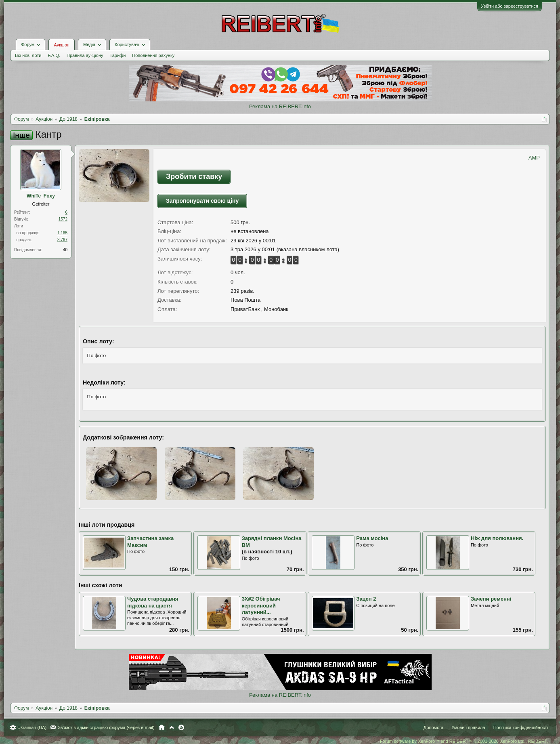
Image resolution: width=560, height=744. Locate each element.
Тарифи (118, 55)
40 (65, 250)
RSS (181, 727)
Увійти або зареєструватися (510, 6)
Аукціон (61, 45)
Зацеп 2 (366, 599)
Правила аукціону (85, 55)
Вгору (172, 727)
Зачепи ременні (491, 599)
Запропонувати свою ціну (202, 201)
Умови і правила (468, 727)
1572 (63, 219)
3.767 (62, 240)
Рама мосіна (372, 538)
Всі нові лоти (28, 55)
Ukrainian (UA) (32, 727)
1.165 (62, 233)
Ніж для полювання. (497, 538)
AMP (534, 158)
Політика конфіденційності (521, 727)
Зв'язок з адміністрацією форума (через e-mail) (106, 727)
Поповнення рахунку (153, 55)
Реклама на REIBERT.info (280, 106)
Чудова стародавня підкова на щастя (153, 602)
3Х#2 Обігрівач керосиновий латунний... (261, 605)
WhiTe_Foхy (41, 196)
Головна (162, 727)
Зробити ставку (194, 177)
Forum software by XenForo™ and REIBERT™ (464, 741)
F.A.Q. (54, 55)
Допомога (433, 727)
